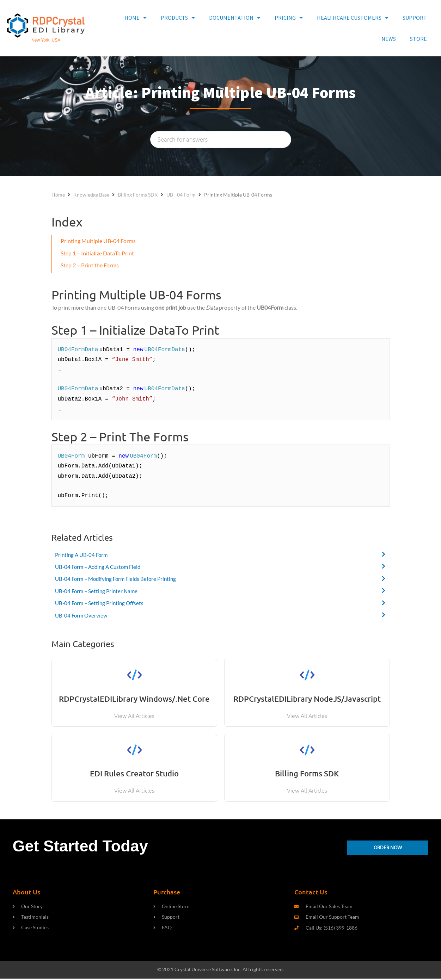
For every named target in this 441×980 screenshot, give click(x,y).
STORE (418, 39)
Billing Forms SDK (138, 195)
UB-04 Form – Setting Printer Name (98, 591)
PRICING (289, 18)
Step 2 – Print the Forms (90, 265)
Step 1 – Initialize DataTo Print (97, 253)
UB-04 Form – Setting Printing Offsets (101, 603)
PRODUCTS (178, 18)
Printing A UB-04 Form (83, 555)
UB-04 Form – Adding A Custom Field (101, 567)
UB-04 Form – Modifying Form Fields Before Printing (119, 579)
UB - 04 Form (181, 195)
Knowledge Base (91, 195)
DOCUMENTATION (235, 18)
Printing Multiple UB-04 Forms (98, 241)
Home (58, 195)
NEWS (389, 39)
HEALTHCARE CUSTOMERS (353, 18)
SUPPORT (415, 18)
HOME (136, 18)
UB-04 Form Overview (82, 615)
